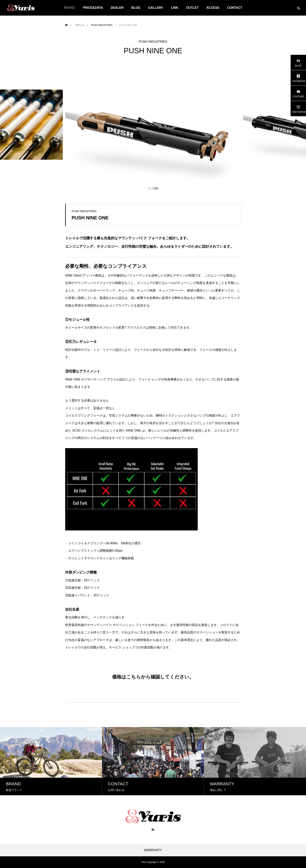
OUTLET (192, 8)
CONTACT (235, 8)
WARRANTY (153, 850)
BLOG (136, 8)
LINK (175, 8)
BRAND (69, 8)
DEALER (117, 8)
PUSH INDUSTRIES (153, 42)
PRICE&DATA (93, 8)
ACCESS (213, 8)
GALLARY (156, 8)
